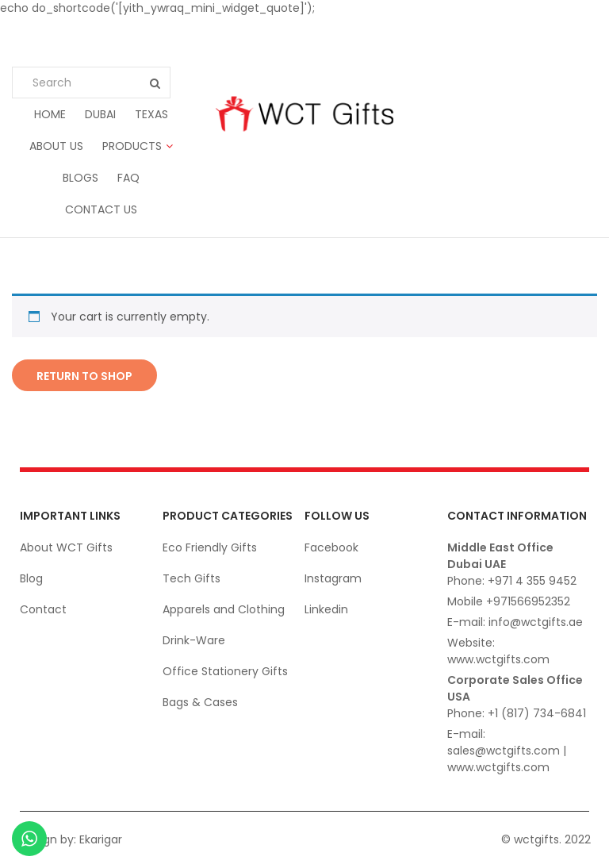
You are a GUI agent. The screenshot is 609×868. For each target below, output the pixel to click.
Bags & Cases (200, 702)
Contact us (101, 209)
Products (132, 146)
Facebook (331, 547)
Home (50, 114)
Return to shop (84, 376)
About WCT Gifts (66, 547)
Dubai (100, 114)
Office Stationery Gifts (225, 671)
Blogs (80, 178)
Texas (151, 114)
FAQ (128, 178)
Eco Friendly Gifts (210, 547)
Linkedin (326, 609)
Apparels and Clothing (224, 609)
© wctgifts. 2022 (546, 839)
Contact (43, 609)
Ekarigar (101, 839)
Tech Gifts (192, 578)
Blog (31, 578)
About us (56, 146)
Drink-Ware (194, 640)
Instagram (333, 578)
